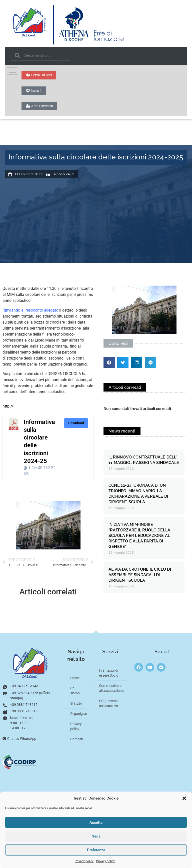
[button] (184, 798)
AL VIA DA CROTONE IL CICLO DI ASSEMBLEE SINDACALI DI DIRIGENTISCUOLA (140, 579)
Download (76, 427)
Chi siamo (75, 695)
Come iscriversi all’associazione (111, 692)
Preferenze (96, 850)
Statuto (76, 707)
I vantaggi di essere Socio (109, 677)
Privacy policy (84, 861)
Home (75, 682)
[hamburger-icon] (12, 71)
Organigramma (78, 718)
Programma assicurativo (108, 707)
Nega (96, 836)
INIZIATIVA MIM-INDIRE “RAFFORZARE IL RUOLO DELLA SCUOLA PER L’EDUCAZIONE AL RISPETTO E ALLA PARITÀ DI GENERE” (139, 540)
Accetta (96, 823)
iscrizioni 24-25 (64, 178)
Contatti (77, 743)
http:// (8, 410)
